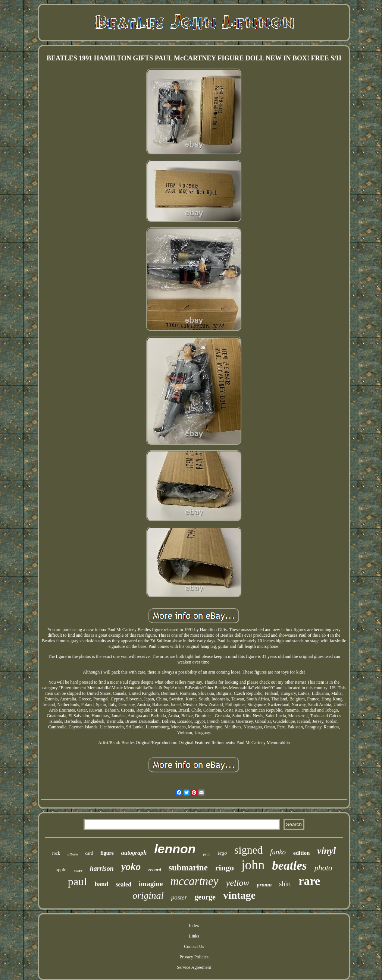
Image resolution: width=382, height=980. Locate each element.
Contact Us (194, 946)
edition (301, 853)
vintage (239, 895)
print (207, 854)
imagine (151, 884)
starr (78, 870)
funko (278, 852)
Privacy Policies (194, 957)
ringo (225, 868)
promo (264, 885)
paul (78, 881)
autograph (134, 853)
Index (194, 926)
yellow (238, 883)
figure (107, 853)
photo (323, 868)
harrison (102, 869)
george (205, 897)
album (73, 854)
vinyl (326, 851)
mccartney (194, 881)
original (148, 896)
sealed (123, 884)
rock (56, 853)
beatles (289, 866)
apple (61, 869)
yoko (131, 867)
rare (309, 881)
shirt (285, 884)
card (89, 853)
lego (222, 853)
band (101, 884)
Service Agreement (194, 967)
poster (179, 897)
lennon (175, 849)
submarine (188, 868)
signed (248, 850)
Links (194, 936)
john (253, 865)
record (155, 869)
